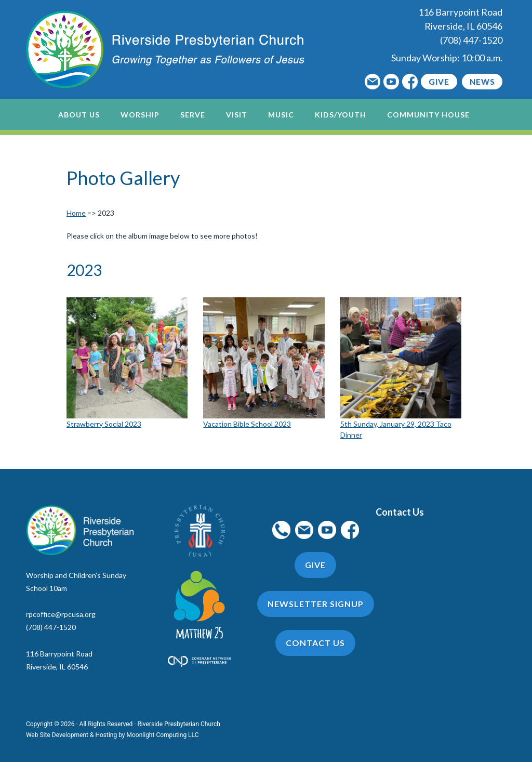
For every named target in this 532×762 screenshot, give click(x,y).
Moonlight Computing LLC (163, 735)
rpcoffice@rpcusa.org (61, 614)
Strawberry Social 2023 (104, 424)
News (482, 82)
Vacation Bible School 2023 (247, 424)
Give (439, 82)
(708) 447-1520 (471, 40)
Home (76, 213)
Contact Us (400, 512)
